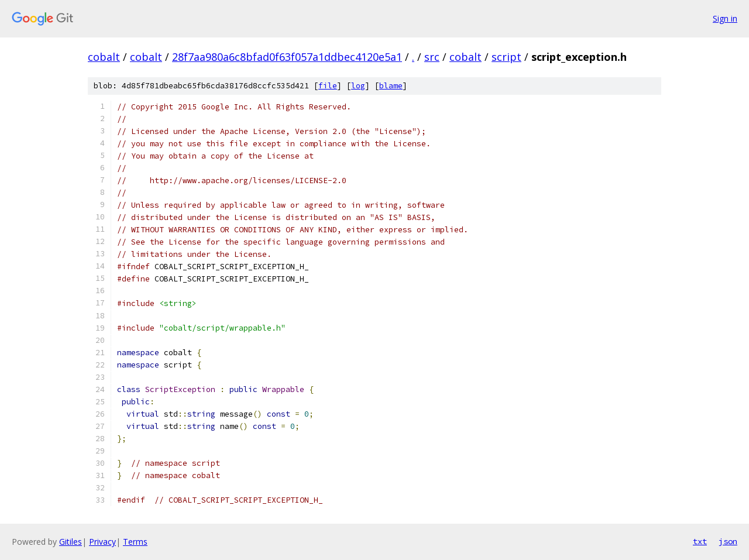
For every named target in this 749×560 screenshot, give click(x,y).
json (728, 541)
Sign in (725, 18)
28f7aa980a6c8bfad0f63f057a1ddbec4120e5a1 (287, 57)
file (328, 86)
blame (391, 86)
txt (700, 541)
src (432, 57)
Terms (135, 542)
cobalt (104, 57)
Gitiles (71, 542)
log (358, 86)
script (506, 57)
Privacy (102, 542)
